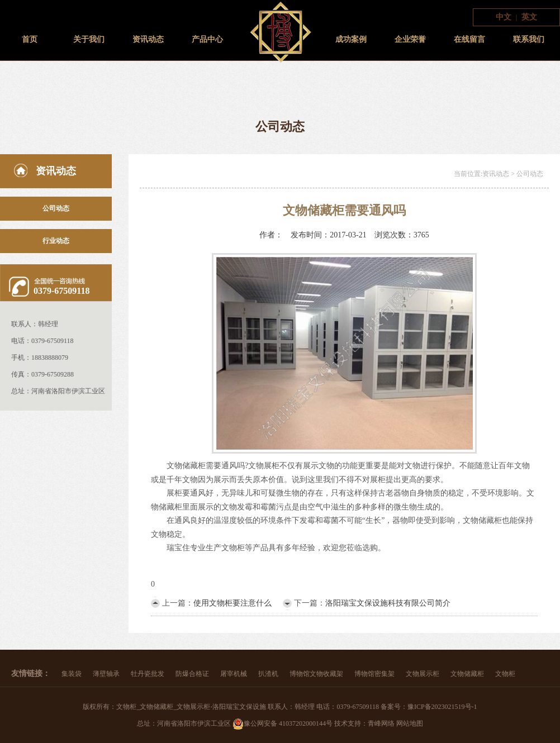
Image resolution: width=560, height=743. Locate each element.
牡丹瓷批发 (148, 674)
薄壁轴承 (106, 674)
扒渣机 (268, 674)
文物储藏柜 (467, 674)
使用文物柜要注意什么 (232, 603)
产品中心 (207, 39)
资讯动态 (148, 39)
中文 (504, 17)
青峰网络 (381, 723)
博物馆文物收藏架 (316, 674)
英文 (529, 17)
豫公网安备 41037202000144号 (283, 723)
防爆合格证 (192, 674)
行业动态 (56, 241)
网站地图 (410, 723)
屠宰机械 (234, 674)
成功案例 (351, 39)
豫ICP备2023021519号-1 (442, 707)
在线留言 (469, 39)
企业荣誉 (410, 39)
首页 (30, 39)
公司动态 (56, 208)
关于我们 (89, 39)
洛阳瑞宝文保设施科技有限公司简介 (388, 603)
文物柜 (505, 674)
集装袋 (72, 674)
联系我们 (529, 39)
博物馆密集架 (374, 674)
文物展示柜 (423, 674)
